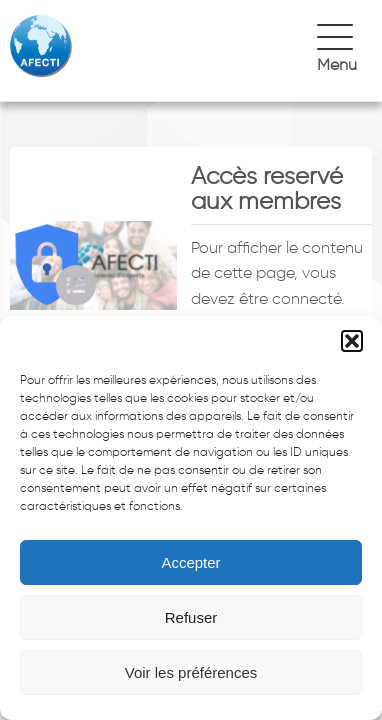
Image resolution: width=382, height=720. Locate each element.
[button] (352, 341)
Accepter (190, 562)
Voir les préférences (191, 672)
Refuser (191, 617)
